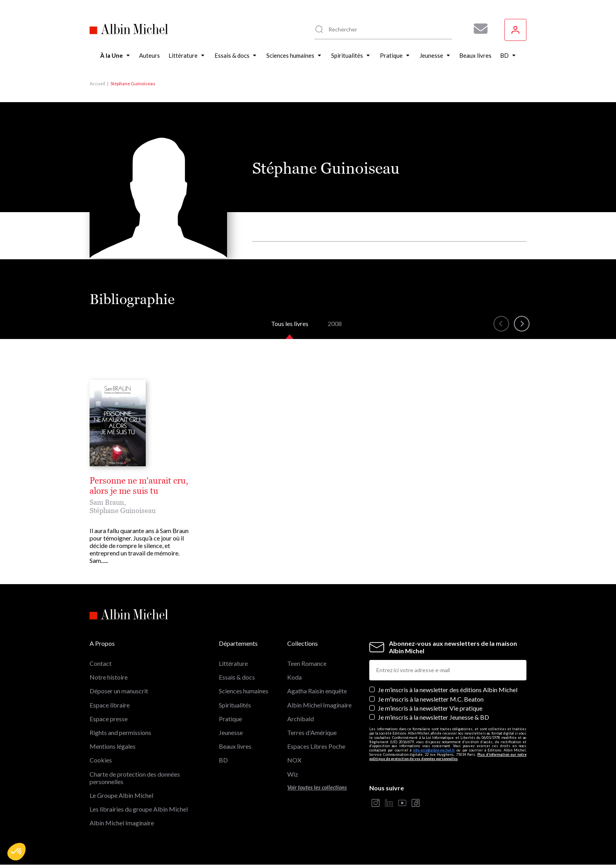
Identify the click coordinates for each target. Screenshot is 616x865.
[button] (16, 852)
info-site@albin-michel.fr (434, 750)
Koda (294, 677)
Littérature (233, 663)
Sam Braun (107, 502)
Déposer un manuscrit (119, 691)
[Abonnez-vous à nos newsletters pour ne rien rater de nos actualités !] (478, 29)
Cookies (101, 760)
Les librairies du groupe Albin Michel (139, 809)
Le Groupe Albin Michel (121, 795)
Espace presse (109, 719)
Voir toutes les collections (317, 787)
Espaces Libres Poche (316, 746)
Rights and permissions (120, 732)
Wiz (293, 774)
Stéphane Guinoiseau (123, 510)
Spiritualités (235, 705)
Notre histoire (109, 677)
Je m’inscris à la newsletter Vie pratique (430, 708)
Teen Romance (307, 663)
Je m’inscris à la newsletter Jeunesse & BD (434, 717)
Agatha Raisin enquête (317, 691)
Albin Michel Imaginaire (122, 823)
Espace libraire (110, 705)
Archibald (301, 719)
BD (223, 760)
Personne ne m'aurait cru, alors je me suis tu (139, 486)
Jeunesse (231, 732)
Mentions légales (113, 746)
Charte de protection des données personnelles (135, 778)
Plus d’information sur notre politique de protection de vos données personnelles (448, 757)
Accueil (97, 83)
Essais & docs (237, 677)
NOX (294, 760)
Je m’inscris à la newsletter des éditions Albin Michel (448, 690)
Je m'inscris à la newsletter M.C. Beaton (431, 699)
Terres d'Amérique (312, 732)
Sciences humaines (244, 691)
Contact (101, 663)
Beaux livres (235, 746)
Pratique (230, 719)
